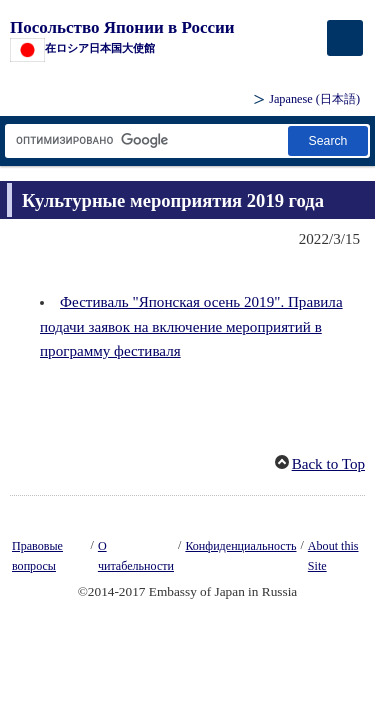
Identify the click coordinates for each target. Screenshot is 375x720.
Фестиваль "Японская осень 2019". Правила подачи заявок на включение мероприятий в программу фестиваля (191, 326)
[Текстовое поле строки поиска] (145, 140)
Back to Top (328, 464)
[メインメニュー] (345, 38)
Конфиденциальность (240, 546)
